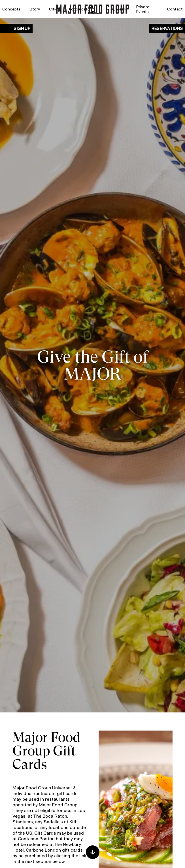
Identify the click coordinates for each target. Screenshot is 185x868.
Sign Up (22, 28)
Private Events (143, 9)
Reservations (167, 28)
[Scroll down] (93, 852)
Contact (175, 9)
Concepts (11, 9)
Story (35, 9)
